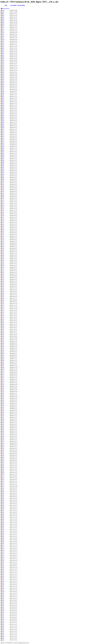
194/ (3, 343)
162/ (3, 288)
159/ (3, 283)
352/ (3, 616)
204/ (3, 360)
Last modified (13, 5)
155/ (3, 276)
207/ (3, 366)
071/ (3, 131)
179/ (3, 317)
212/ (3, 374)
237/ (3, 417)
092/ (3, 167)
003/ (3, 14)
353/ (3, 617)
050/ (3, 95)
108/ (3, 195)
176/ (3, 312)
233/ (3, 410)
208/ (3, 367)
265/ (3, 466)
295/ (3, 517)
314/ (3, 550)
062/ (3, 115)
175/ (3, 310)
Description (22, 5)
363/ (3, 635)
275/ (3, 483)
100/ (3, 181)
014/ (3, 33)
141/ (3, 252)
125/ (3, 224)
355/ (3, 621)
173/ (3, 307)
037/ (3, 72)
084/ (3, 153)
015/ (3, 34)
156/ (3, 278)
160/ (3, 284)
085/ (3, 155)
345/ (3, 604)
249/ (3, 438)
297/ (3, 521)
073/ (3, 134)
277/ (3, 486)
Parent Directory (6, 8)
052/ (3, 98)
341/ (3, 597)
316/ (3, 554)
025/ (3, 52)
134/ (3, 240)
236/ (3, 416)
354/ (3, 619)
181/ (3, 321)
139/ (3, 248)
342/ (3, 598)
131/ (3, 234)
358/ (3, 626)
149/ (3, 266)
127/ (3, 228)
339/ (3, 593)
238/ (3, 419)
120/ (3, 215)
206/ (3, 364)
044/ (3, 84)
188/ (3, 333)
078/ (3, 143)
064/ (3, 119)
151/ (3, 269)
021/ (3, 45)
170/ (3, 302)
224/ (3, 395)
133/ (3, 238)
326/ (3, 571)
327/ (3, 573)
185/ (3, 328)
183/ (3, 324)
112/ (3, 202)
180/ (3, 319)
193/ (3, 341)
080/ (3, 146)
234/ (3, 412)
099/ (3, 179)
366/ (3, 640)
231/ (3, 407)
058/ (3, 109)
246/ (3, 433)
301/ (3, 528)
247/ (3, 435)
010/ (3, 26)
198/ (3, 350)
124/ (3, 222)
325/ (3, 569)
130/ (3, 233)
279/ (3, 490)
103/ (3, 186)
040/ (3, 77)
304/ (3, 533)
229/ (3, 404)
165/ (3, 293)
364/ (3, 636)
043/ (3, 83)
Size (18, 5)
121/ (3, 217)
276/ (3, 485)
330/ (3, 578)
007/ (3, 21)
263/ (3, 462)
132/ (3, 236)
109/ (3, 196)
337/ (3, 590)
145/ (3, 259)
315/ (3, 552)
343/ (3, 600)
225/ (3, 397)
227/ (3, 400)
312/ (3, 547)
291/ (3, 510)
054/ (3, 102)
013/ (3, 31)
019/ (3, 41)
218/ (3, 385)
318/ (3, 557)
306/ (3, 536)
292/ (3, 512)
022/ (3, 46)
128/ (3, 229)
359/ (3, 628)
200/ (3, 353)
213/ (3, 376)
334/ (3, 585)
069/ (3, 127)
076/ (3, 140)
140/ (3, 250)
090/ (3, 164)
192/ (3, 340)
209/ (3, 369)
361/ (3, 631)
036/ (3, 71)
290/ (3, 509)
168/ (3, 298)
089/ (3, 162)
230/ (3, 405)
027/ (3, 55)
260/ (3, 457)
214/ (3, 378)
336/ (3, 588)
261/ (3, 459)
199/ (3, 352)
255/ (3, 448)
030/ (3, 60)
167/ (3, 297)
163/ (3, 290)
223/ (3, 393)
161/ (3, 286)
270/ (3, 474)
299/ (3, 524)
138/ (3, 247)
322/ (3, 564)
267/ (3, 469)
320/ (3, 560)
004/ (3, 15)
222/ (3, 391)
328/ (3, 574)
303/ (3, 531)
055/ (3, 103)
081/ (3, 148)
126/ (3, 226)
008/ (3, 22)
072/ (3, 133)
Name (6, 5)
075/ (3, 138)
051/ (3, 96)
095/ (3, 172)
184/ (3, 326)
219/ (3, 386)
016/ (3, 36)
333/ (3, 583)
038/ (3, 74)
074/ (3, 136)
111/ (3, 200)
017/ (3, 38)
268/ (3, 471)
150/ (3, 267)
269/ (3, 473)
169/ (3, 300)
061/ (3, 114)
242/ (3, 426)
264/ (3, 464)
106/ (3, 191)
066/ (3, 122)
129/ (3, 231)
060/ (3, 112)
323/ (3, 566)
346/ (3, 605)
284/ (3, 498)
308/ (3, 540)
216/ (3, 381)
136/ (3, 243)
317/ (3, 555)
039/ (3, 76)
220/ (3, 388)
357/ (3, 624)
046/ (3, 88)
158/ (3, 281)
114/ (3, 205)
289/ (3, 507)
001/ (3, 10)
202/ (3, 357)
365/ (3, 638)
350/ (3, 612)
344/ (3, 602)
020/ (3, 43)
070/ (3, 129)
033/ (3, 65)
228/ (3, 402)
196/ (3, 347)
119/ (3, 214)
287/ (3, 504)
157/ (3, 279)
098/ (3, 178)
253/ (3, 445)
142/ (3, 253)
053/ (3, 100)
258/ (3, 454)
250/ (3, 440)
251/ (3, 441)
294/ (3, 516)
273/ (3, 479)
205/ (3, 362)
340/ (3, 595)
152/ (3, 271)
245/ (3, 431)
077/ (3, 141)
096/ (3, 174)
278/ (3, 488)
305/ (3, 535)
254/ (3, 447)
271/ (3, 476)
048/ (3, 91)
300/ (3, 526)
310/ (3, 543)
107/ (3, 193)
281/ (3, 493)
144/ (3, 257)
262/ (3, 460)
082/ (3, 150)
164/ (3, 291)
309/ (3, 542)
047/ (3, 90)
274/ (3, 481)
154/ (3, 274)
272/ (3, 478)
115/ (3, 207)
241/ (3, 424)
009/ (3, 24)
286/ (3, 502)
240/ (3, 422)
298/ (3, 523)
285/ (3, 500)
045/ (3, 86)
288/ (3, 505)
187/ (3, 331)
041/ (3, 79)
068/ (3, 126)
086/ (3, 157)
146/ (3, 260)
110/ (3, 198)
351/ (3, 614)
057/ (3, 107)
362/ (3, 633)
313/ (3, 548)
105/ (3, 190)
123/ (3, 221)
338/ (3, 592)
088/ (3, 160)
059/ (3, 110)
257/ (3, 452)
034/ (3, 67)
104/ (3, 188)
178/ (3, 316)
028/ (3, 57)
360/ (3, 630)
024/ (3, 50)
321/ (3, 562)
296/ (3, 519)
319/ (3, 559)
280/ (3, 491)
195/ (3, 345)
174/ (3, 309)
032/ (3, 64)
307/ (3, 538)
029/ (3, 58)
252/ (3, 443)
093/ (3, 169)
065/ (3, 121)
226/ (3, 398)
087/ (3, 159)
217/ (3, 383)
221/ (3, 390)
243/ (3, 428)
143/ (3, 255)
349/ (3, 611)
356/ (3, 623)
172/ (3, 305)
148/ (3, 264)
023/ (3, 48)
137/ (3, 245)
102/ (3, 184)
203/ (3, 359)
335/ (3, 586)
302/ (3, 529)
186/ (3, 329)
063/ (3, 117)
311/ (3, 545)
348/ (3, 609)
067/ (3, 124)
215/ (3, 379)
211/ (3, 372)
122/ (3, 219)
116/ (3, 209)
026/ (3, 53)
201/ (3, 355)
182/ (3, 322)
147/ (3, 262)
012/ (3, 29)
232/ (3, 409)
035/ (3, 69)
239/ (3, 421)
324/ (3, 567)
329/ (3, 576)
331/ (3, 579)
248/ (3, 436)
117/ (3, 210)
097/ (3, 176)
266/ (3, 467)
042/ (3, 81)
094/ (3, 171)
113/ (3, 203)
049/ (3, 93)
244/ (3, 429)
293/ (3, 514)
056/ (3, 105)
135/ (3, 241)
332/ (3, 581)
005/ (3, 17)
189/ (3, 335)
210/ (3, 371)
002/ (3, 12)
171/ (3, 303)
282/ (3, 495)
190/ (3, 336)
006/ (3, 19)
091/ (3, 165)
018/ (3, 40)
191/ (3, 338)
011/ (3, 27)
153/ (3, 272)
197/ (3, 348)
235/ (3, 414)
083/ (3, 152)
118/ (3, 212)
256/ (3, 450)
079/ (3, 145)
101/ (3, 183)
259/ (3, 455)
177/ (3, 314)
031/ (3, 62)
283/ (3, 497)
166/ (3, 295)
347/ (3, 607)
